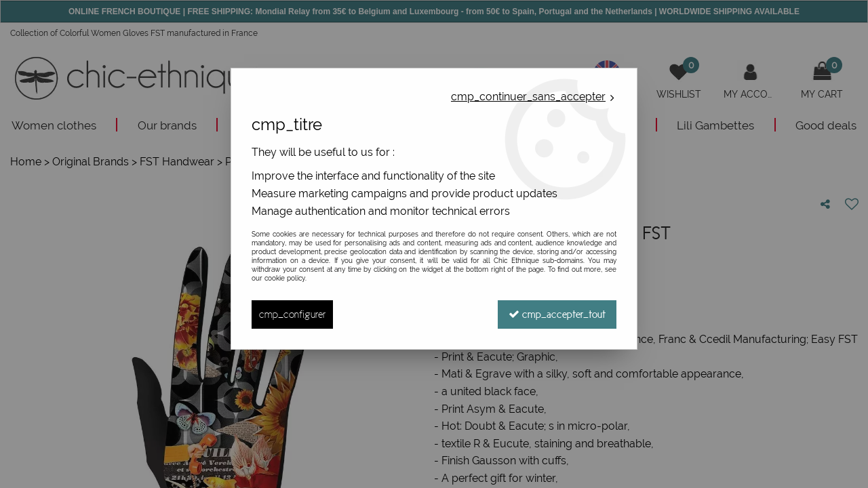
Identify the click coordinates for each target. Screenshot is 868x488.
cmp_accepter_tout (557, 314)
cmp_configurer (292, 314)
